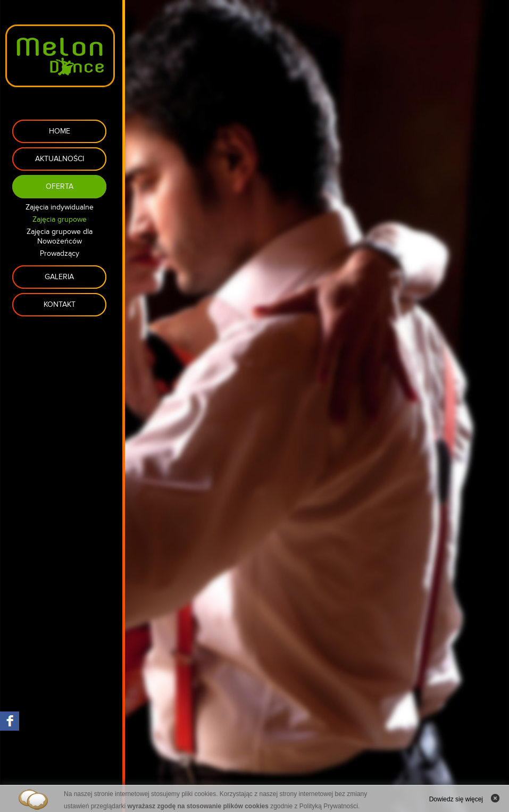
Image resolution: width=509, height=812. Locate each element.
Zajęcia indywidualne (60, 207)
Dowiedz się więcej (456, 799)
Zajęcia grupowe (60, 220)
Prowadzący (60, 254)
